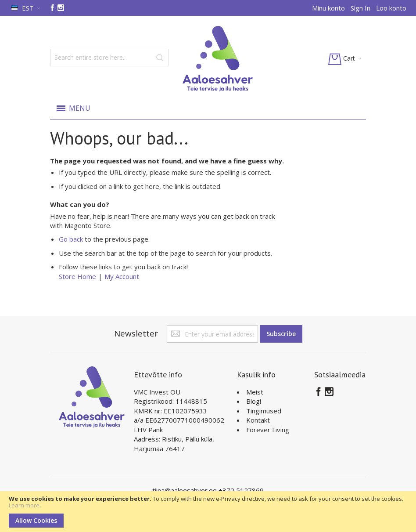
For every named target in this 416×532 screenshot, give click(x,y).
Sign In (360, 8)
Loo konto (391, 8)
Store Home (77, 276)
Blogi (254, 401)
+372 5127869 (241, 490)
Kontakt (258, 420)
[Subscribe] (281, 334)
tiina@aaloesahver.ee (185, 490)
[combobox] (109, 58)
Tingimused (264, 411)
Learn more (24, 505)
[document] (208, 512)
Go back (71, 239)
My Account (122, 276)
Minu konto (328, 8)
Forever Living (268, 430)
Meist (255, 392)
